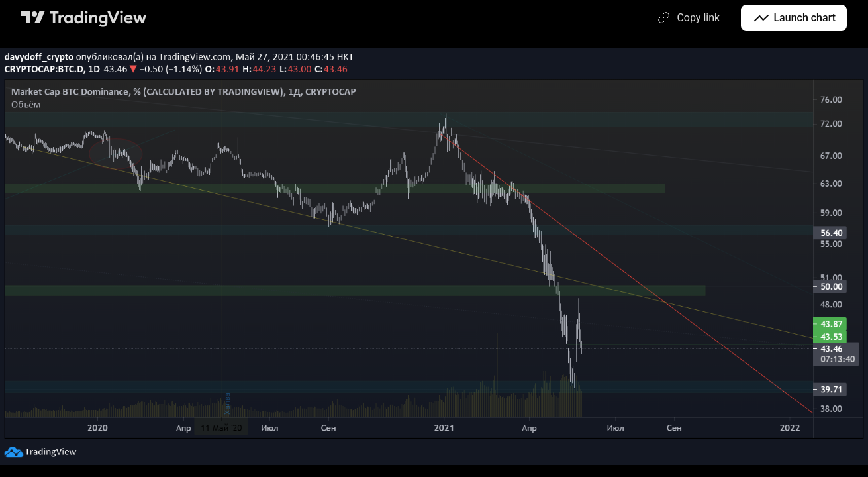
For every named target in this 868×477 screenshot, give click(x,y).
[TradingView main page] (84, 18)
